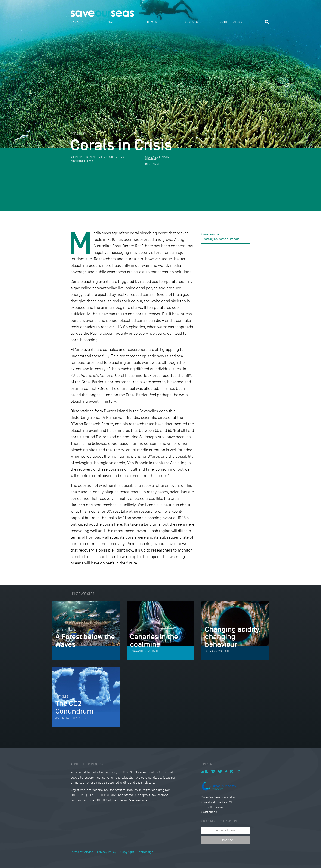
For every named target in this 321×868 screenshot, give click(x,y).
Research (153, 164)
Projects (190, 22)
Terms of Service (82, 852)
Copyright (127, 852)
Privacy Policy (107, 852)
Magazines (79, 22)
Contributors (231, 22)
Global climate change (157, 158)
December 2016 (82, 161)
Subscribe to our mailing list (223, 821)
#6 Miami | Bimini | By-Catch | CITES (97, 157)
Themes (151, 22)
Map (111, 22)
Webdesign (146, 852)
